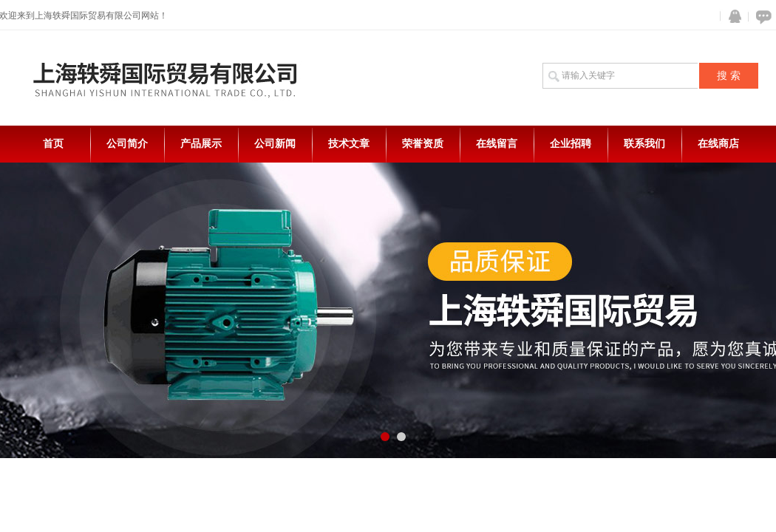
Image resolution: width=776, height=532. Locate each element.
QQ (732, 17)
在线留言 (497, 144)
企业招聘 (571, 144)
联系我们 (644, 144)
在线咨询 (761, 17)
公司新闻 (275, 144)
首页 (53, 144)
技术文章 (349, 144)
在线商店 (718, 144)
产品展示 (201, 144)
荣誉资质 (423, 144)
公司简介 (127, 144)
